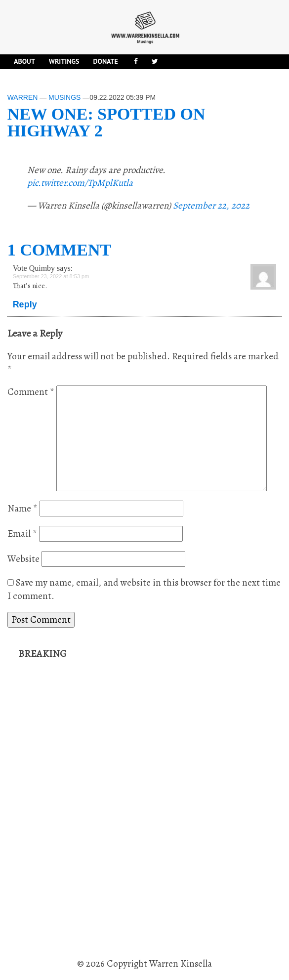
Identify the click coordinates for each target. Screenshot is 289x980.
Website (23, 559)
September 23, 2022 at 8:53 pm (51, 276)
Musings (64, 97)
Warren (23, 97)
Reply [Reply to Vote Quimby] (25, 304)
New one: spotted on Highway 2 (106, 122)
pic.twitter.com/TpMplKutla (80, 183)
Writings (64, 61)
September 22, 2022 (211, 206)
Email (22, 534)
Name (22, 509)
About (24, 61)
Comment (31, 392)
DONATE (105, 61)
